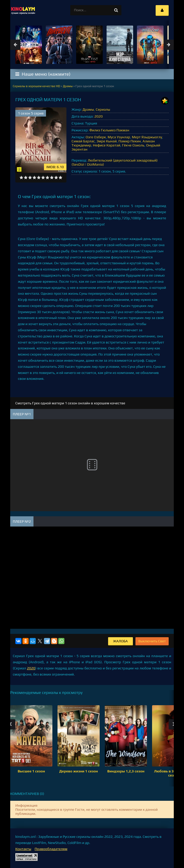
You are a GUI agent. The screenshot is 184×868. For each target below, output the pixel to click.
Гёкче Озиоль (133, 145)
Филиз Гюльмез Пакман (109, 130)
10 (60, 178)
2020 (98, 116)
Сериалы (103, 109)
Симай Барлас (83, 141)
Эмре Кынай (107, 141)
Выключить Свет (152, 641)
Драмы (88, 109)
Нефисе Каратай (107, 145)
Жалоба (120, 641)
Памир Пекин (130, 141)
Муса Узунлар (119, 137)
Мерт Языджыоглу (147, 137)
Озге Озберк (96, 137)
